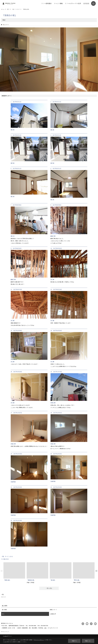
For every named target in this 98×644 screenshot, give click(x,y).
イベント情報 (58, 3)
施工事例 (4, 610)
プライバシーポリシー (39, 640)
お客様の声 (53, 614)
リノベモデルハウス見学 (73, 3)
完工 (3, 614)
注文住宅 (86, 3)
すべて (4, 597)
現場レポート (53, 610)
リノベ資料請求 (46, 3)
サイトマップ (6, 632)
